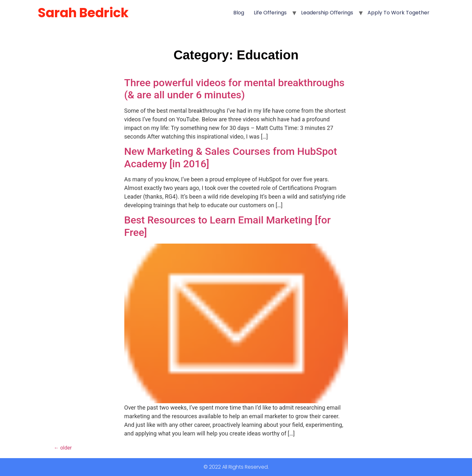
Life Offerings (270, 13)
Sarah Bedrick (83, 13)
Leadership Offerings (327, 13)
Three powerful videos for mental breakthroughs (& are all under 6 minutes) (234, 89)
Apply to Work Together (398, 13)
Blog (239, 13)
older (63, 448)
